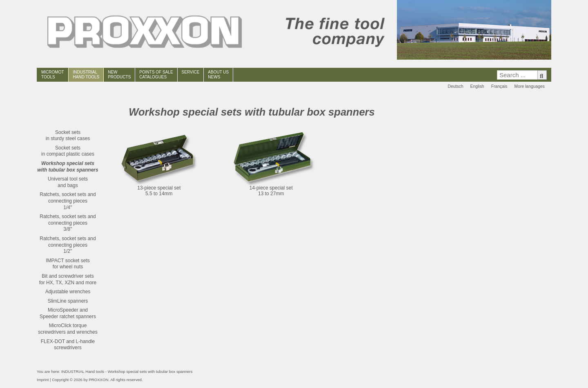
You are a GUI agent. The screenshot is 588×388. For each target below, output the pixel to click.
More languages (529, 86)
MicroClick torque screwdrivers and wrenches (68, 329)
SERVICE (191, 72)
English (477, 86)
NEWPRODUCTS (119, 75)
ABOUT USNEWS (218, 75)
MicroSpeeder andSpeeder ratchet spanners (68, 313)
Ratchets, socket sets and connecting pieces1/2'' (68, 245)
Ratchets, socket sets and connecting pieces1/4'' (68, 201)
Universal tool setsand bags (68, 182)
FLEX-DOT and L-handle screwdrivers (68, 345)
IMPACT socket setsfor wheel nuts (68, 264)
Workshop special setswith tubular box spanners (68, 167)
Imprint (43, 380)
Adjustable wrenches (68, 292)
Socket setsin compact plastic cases (68, 151)
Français (499, 86)
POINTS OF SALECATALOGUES (156, 75)
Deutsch (455, 86)
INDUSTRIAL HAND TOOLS (86, 75)
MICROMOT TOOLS (53, 75)
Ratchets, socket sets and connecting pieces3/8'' (68, 223)
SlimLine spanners (68, 301)
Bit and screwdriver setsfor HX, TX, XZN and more (68, 279)
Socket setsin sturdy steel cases (68, 136)
